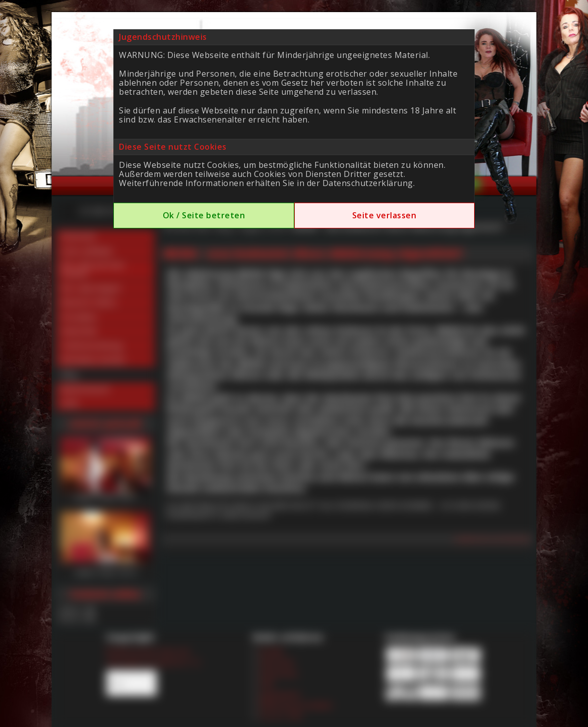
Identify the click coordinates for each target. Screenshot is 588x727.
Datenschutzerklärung (368, 183)
